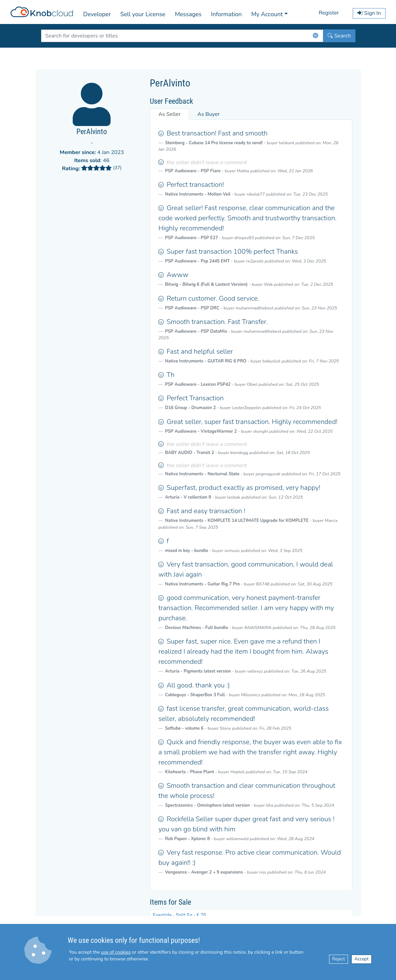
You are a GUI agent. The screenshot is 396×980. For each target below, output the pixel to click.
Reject (339, 959)
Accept (362, 959)
